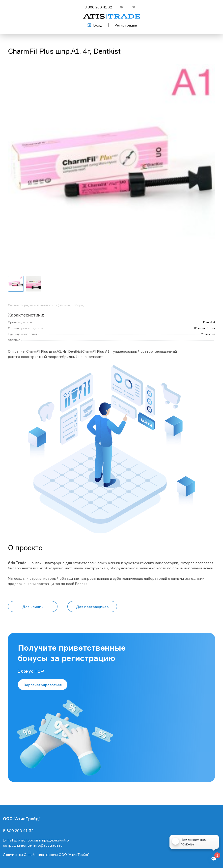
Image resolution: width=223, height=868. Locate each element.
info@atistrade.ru (48, 845)
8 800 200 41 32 (98, 7)
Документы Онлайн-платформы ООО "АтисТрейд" (46, 854)
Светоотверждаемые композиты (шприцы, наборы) (46, 305)
